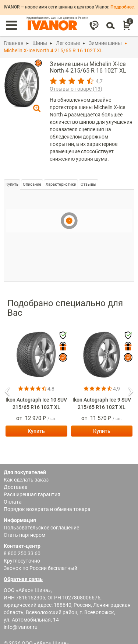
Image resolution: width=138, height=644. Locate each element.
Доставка (16, 487)
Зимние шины (105, 43)
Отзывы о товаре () (76, 89)
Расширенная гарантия (32, 494)
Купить (12, 184)
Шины (40, 43)
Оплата (13, 502)
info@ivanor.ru (21, 627)
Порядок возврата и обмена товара (47, 509)
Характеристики (61, 184)
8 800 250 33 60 (22, 553)
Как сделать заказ (26, 480)
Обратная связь (23, 579)
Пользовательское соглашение (41, 528)
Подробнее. (123, 7)
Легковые (68, 43)
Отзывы (89, 184)
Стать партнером (24, 535)
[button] (7, 389)
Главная (14, 43)
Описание (32, 184)
